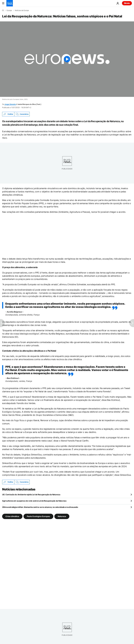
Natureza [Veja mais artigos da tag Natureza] (62, 516)
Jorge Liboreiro (10, 104)
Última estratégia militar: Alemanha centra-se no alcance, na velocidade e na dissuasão (40, 507)
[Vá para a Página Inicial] (10, 3)
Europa (9, 10)
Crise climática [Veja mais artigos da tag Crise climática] (12, 516)
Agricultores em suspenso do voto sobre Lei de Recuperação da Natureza (34, 501)
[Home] (3, 10)
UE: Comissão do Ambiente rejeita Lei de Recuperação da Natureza (31, 495)
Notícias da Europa (22, 10)
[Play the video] (67, 59)
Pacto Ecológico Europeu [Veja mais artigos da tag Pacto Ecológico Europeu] (38, 516)
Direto (127, 3)
